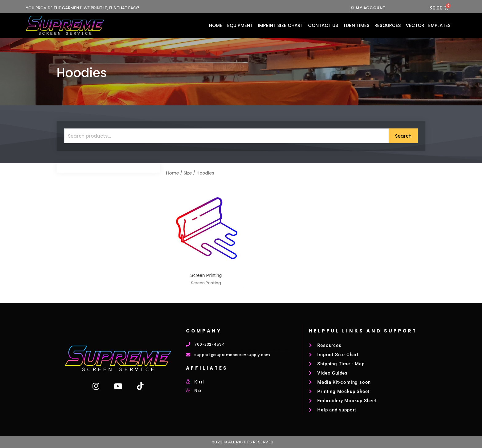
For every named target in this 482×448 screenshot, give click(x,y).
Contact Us (323, 25)
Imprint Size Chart (281, 25)
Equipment (240, 25)
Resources (388, 25)
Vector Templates (428, 25)
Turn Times (356, 25)
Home (216, 25)
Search (403, 136)
